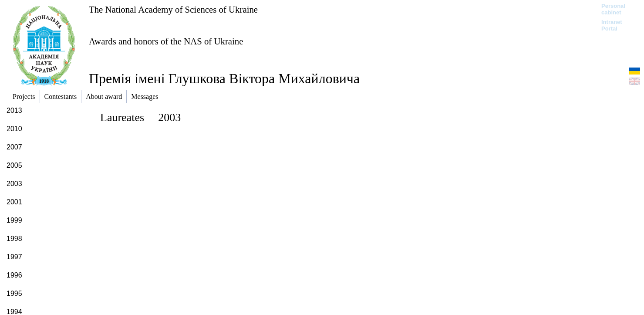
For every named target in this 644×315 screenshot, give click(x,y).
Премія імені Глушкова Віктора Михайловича (224, 78)
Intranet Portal (612, 25)
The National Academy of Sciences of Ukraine (173, 9)
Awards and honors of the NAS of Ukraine (166, 41)
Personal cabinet (613, 9)
